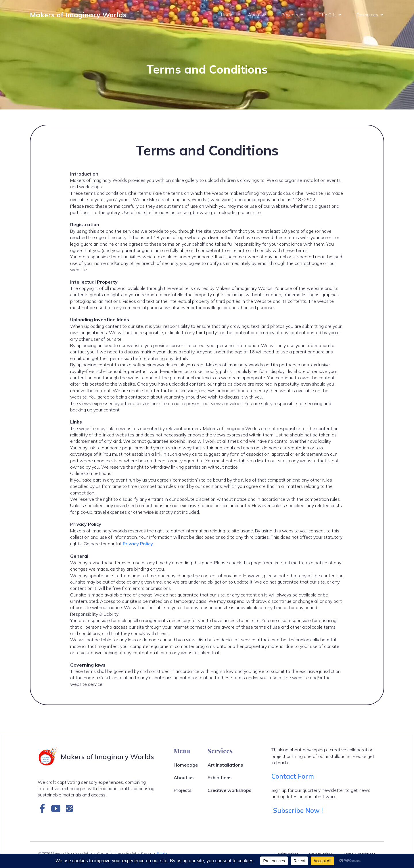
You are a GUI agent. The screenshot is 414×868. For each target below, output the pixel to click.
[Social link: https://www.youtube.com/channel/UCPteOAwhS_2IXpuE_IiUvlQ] (58, 811)
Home (227, 16)
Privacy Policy (138, 546)
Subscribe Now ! (299, 813)
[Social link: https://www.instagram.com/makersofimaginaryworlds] (71, 811)
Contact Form (293, 779)
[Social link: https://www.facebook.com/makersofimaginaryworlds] (44, 811)
